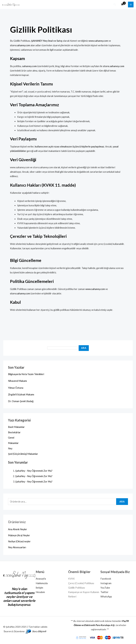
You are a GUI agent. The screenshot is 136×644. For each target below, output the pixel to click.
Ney (10, 448)
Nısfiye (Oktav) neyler (19, 541)
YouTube (105, 588)
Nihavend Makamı (17, 381)
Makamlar (13, 443)
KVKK (71, 578)
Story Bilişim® (39, 631)
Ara (84, 348)
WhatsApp (106, 596)
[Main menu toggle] (131, 4)
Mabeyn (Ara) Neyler (19, 535)
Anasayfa (41, 578)
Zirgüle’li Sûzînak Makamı (21, 394)
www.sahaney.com (98, 41)
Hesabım (40, 592)
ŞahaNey (20, 471)
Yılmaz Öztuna (16, 387)
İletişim (39, 588)
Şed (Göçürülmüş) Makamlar (23, 454)
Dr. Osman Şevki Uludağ (21, 401)
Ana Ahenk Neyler (18, 529)
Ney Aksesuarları (17, 547)
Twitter (104, 592)
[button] (115, 5)
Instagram (106, 583)
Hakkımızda (42, 583)
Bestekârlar (14, 432)
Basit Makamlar (16, 427)
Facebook (106, 578)
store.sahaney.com (20, 45)
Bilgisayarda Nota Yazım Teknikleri (26, 374)
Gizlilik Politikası (77, 588)
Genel (11, 437)
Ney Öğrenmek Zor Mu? (40, 471)
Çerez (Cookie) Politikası (81, 583)
